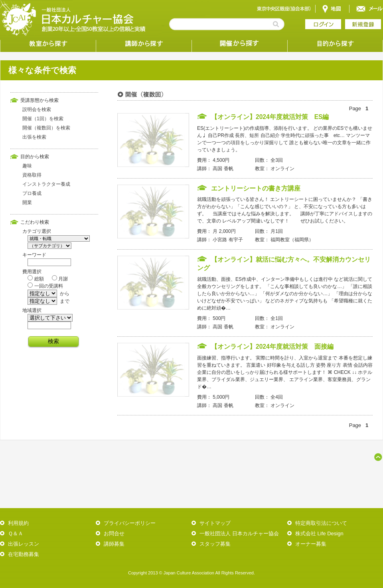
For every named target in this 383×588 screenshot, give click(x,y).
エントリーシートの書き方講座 (256, 188)
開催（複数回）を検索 (46, 128)
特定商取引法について (321, 523)
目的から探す (335, 44)
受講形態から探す (239, 44)
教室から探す (48, 44)
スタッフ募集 (215, 544)
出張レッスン (24, 544)
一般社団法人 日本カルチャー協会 (239, 533)
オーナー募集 (311, 544)
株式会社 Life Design (319, 533)
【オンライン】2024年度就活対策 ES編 (270, 117)
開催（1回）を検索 (43, 119)
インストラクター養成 (46, 184)
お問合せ (114, 533)
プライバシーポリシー (130, 523)
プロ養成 (32, 193)
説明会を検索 (37, 109)
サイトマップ (215, 523)
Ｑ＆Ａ (16, 533)
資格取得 (32, 175)
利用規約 (18, 523)
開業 (27, 203)
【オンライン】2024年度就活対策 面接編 (272, 347)
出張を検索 (34, 137)
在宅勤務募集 (24, 554)
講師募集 (114, 544)
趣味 (27, 166)
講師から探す (144, 44)
